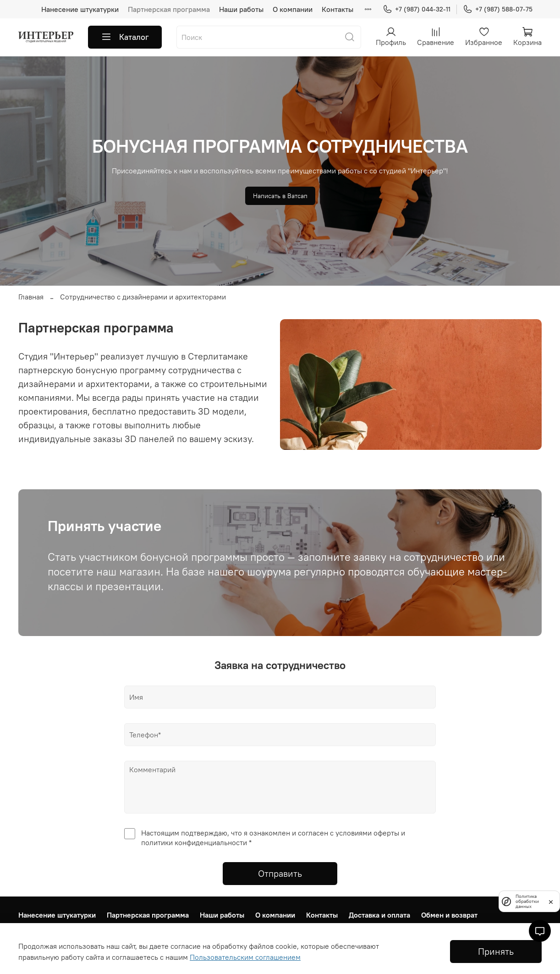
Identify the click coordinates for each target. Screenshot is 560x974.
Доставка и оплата (379, 915)
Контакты (338, 9)
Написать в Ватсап (280, 196)
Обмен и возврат (449, 915)
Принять (496, 951)
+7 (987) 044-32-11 (417, 9)
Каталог (125, 37)
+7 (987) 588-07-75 (498, 9)
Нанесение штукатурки (80, 9)
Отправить (280, 873)
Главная (31, 297)
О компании (293, 9)
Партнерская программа (169, 9)
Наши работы (241, 9)
